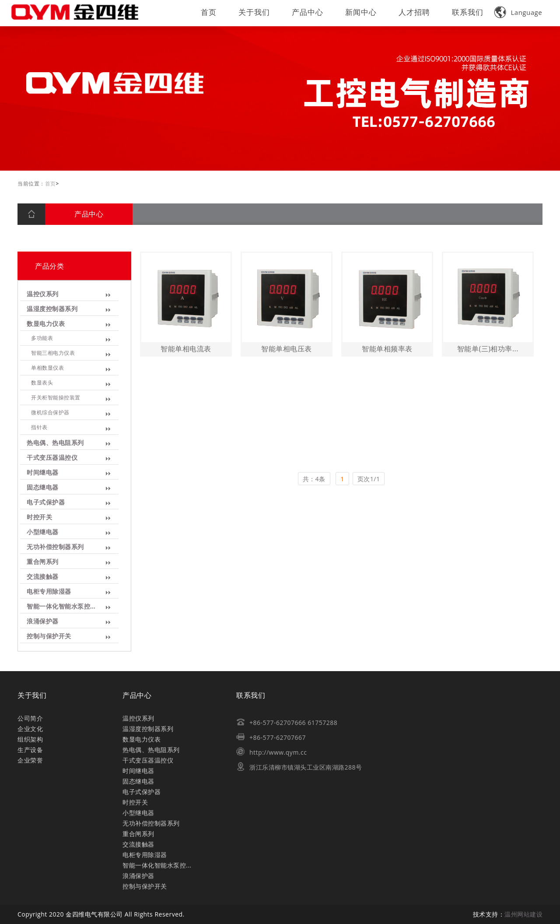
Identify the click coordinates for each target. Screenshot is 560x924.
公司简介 (30, 718)
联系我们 (468, 12)
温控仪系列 (42, 294)
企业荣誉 (30, 760)
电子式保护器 (45, 502)
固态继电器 (42, 488)
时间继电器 (42, 473)
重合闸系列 (42, 562)
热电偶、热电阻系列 (55, 443)
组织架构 (30, 739)
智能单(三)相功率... (491, 349)
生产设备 (30, 750)
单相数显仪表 (47, 368)
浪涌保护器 (42, 621)
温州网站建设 (523, 914)
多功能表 (42, 338)
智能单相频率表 (390, 349)
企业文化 (30, 729)
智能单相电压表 (290, 349)
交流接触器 (42, 577)
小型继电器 (42, 532)
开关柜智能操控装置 (55, 398)
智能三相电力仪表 (52, 353)
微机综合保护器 (50, 413)
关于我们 (254, 12)
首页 (209, 12)
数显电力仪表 (45, 324)
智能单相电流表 (189, 349)
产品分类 (49, 266)
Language (518, 12)
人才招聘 (414, 12)
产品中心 (308, 12)
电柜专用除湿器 (48, 592)
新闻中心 (361, 12)
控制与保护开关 (48, 636)
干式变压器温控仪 (52, 458)
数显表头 (42, 383)
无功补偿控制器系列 (55, 547)
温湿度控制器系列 (52, 309)
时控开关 (39, 517)
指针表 (39, 427)
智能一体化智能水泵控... (61, 607)
